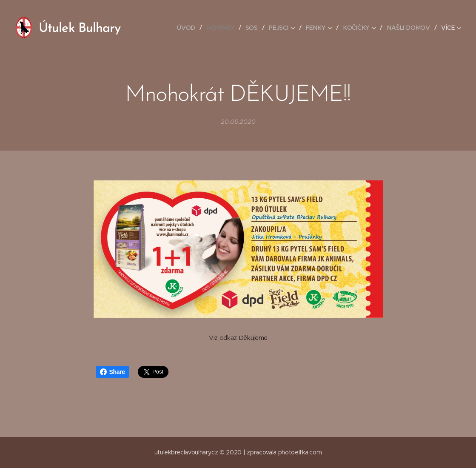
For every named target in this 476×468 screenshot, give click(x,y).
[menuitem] (190, 28)
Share (113, 372)
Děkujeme (253, 338)
